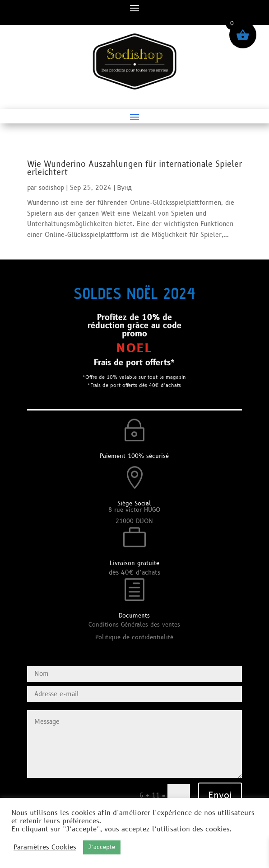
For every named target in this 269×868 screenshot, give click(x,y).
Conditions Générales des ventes (134, 625)
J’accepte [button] (102, 847)
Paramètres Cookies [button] (45, 848)
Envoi (220, 796)
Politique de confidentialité (134, 637)
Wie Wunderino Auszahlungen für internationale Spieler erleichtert (134, 168)
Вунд (125, 188)
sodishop (51, 188)
